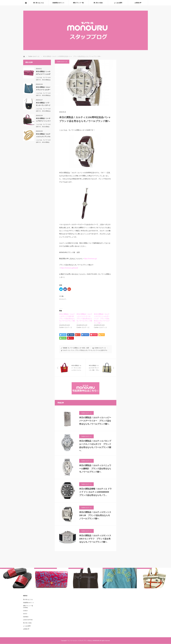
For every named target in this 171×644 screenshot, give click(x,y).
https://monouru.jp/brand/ (69, 268)
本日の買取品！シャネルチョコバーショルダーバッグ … (43, 73)
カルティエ (66, 350)
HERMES (26, 617)
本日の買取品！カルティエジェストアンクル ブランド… (43, 136)
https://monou (89, 259)
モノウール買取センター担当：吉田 (78, 348)
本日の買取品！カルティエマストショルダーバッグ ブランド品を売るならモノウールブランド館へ (102, 319)
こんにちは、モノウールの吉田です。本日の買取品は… (43, 127)
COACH (25, 611)
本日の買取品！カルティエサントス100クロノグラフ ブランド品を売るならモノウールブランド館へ (95, 539)
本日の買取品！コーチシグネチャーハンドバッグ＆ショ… (43, 120)
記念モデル (104, 350)
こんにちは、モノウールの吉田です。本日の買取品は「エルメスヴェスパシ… (43, 95)
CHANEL (26, 608)
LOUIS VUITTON (28, 620)
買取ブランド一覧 (78, 3)
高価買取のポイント (58, 3)
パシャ (72, 350)
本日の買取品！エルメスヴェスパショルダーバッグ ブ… (43, 89)
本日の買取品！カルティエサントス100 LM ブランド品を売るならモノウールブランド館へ (67, 319)
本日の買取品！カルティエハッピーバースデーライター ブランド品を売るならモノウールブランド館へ (95, 421)
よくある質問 (118, 3)
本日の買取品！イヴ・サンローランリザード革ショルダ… (43, 104)
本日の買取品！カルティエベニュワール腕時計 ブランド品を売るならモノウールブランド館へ (95, 469)
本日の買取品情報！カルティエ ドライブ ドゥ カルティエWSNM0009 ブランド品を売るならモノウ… (95, 492)
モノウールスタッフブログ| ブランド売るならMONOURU (84, 641)
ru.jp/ (95, 259)
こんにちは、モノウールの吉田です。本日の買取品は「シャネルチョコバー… (43, 80)
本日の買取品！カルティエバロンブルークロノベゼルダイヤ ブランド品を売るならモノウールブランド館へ (95, 446)
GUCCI (25, 614)
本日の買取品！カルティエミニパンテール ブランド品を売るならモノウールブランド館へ (84, 319)
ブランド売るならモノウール (84, 350)
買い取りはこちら (39, 3)
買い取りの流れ (98, 3)
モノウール (97, 350)
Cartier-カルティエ (62, 62)
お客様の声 (138, 3)
